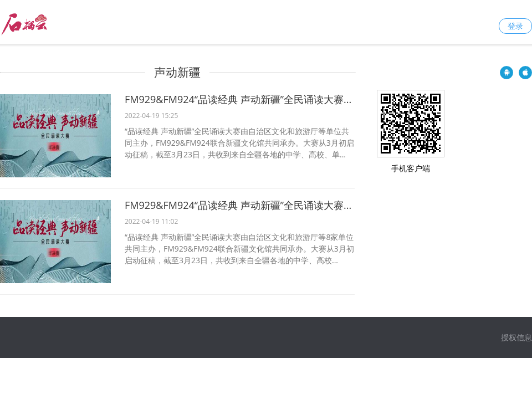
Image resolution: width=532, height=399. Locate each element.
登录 (515, 26)
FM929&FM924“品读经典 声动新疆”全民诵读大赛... (238, 99)
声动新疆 (177, 72)
